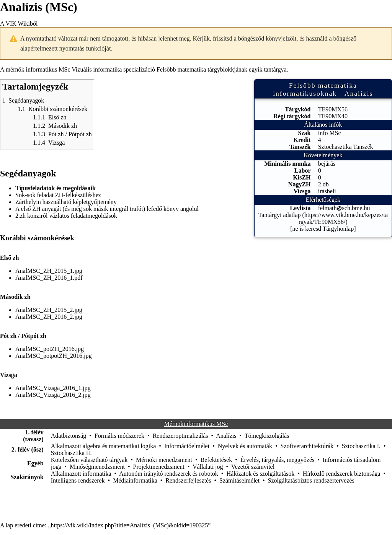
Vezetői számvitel (253, 467)
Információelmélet (187, 446)
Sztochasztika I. (361, 446)
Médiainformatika (135, 480)
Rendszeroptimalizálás (180, 436)
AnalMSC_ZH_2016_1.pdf (49, 278)
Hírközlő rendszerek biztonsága (342, 474)
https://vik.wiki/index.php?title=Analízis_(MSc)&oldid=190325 (129, 525)
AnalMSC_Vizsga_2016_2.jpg (53, 395)
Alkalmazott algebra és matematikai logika (104, 446)
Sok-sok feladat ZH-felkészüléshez (58, 195)
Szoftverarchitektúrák (307, 446)
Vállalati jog (208, 467)
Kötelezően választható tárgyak (89, 460)
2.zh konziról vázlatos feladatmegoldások (66, 216)
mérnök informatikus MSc (38, 69)
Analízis (226, 436)
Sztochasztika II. (71, 453)
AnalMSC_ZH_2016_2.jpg (49, 317)
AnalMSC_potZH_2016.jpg (50, 349)
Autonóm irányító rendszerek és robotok (169, 474)
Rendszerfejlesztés (188, 480)
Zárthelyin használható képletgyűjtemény (66, 202)
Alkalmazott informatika (81, 474)
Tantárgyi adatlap (280, 215)
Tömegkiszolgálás (267, 436)
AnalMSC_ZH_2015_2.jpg (49, 310)
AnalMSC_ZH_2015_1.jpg (49, 271)
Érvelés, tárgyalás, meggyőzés (277, 460)
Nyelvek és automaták (245, 446)
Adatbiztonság (69, 436)
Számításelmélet (239, 480)
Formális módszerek (119, 436)
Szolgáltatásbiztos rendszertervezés (311, 480)
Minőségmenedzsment (97, 467)
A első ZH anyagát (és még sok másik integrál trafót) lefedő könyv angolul (107, 209)
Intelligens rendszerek (78, 480)
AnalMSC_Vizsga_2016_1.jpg (53, 388)
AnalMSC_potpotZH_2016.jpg (54, 356)
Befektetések (216, 460)
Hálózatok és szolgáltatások (260, 474)
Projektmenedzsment (159, 467)
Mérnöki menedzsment (164, 460)
